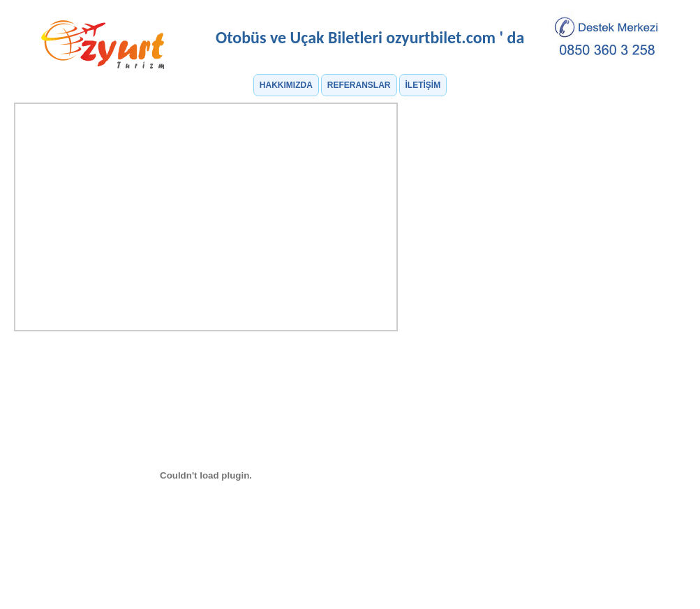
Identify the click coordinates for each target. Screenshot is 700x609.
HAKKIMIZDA (286, 85)
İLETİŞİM (423, 85)
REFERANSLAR (359, 85)
